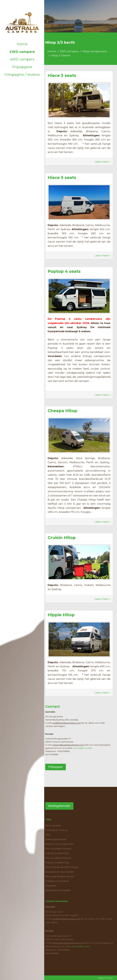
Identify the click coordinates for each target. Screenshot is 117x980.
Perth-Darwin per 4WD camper (62, 867)
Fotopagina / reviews (22, 75)
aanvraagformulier (82, 748)
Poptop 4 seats (64, 271)
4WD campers (22, 59)
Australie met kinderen (57, 881)
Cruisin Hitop (62, 538)
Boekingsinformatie (56, 839)
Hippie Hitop (61, 615)
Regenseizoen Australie (58, 890)
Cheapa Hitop (62, 411)
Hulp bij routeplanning (57, 853)
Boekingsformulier (59, 806)
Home (22, 44)
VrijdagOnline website (105, 978)
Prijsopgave (22, 67)
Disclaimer (51, 886)
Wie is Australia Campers (58, 849)
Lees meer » (102, 162)
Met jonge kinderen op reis (60, 876)
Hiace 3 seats (62, 75)
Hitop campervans (95, 51)
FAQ (48, 835)
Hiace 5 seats (62, 178)
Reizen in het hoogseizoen (60, 844)
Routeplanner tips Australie (60, 872)
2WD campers (22, 52)
